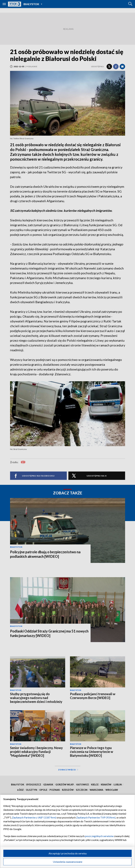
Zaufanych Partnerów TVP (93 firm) (96, 817)
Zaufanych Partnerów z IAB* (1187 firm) (34, 817)
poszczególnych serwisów (99, 836)
